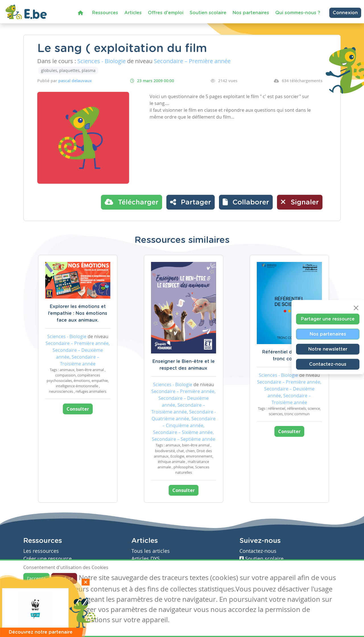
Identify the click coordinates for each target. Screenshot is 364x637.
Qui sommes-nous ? (298, 13)
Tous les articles (151, 551)
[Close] (356, 308)
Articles (133, 13)
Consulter (78, 409)
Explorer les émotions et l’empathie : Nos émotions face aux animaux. (78, 313)
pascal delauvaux (75, 81)
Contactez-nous (328, 364)
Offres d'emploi (166, 13)
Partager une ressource (328, 319)
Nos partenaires (251, 13)
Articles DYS (146, 559)
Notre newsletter (328, 349)
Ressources (105, 13)
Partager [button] (191, 202)
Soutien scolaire (208, 13)
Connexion (345, 13)
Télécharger (132, 202)
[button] (246, 202)
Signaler (300, 202)
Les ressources (41, 551)
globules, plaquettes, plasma (68, 70)
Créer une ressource (47, 559)
